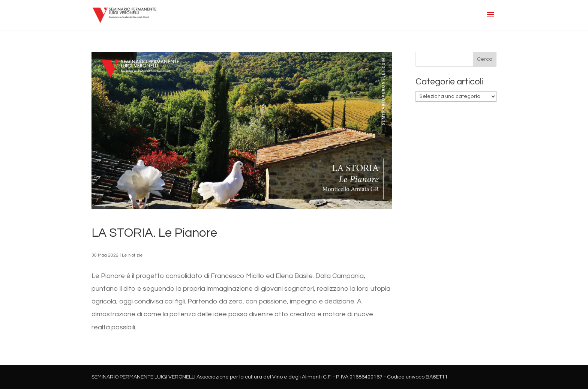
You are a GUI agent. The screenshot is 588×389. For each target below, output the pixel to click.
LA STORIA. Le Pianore (154, 233)
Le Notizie (132, 255)
